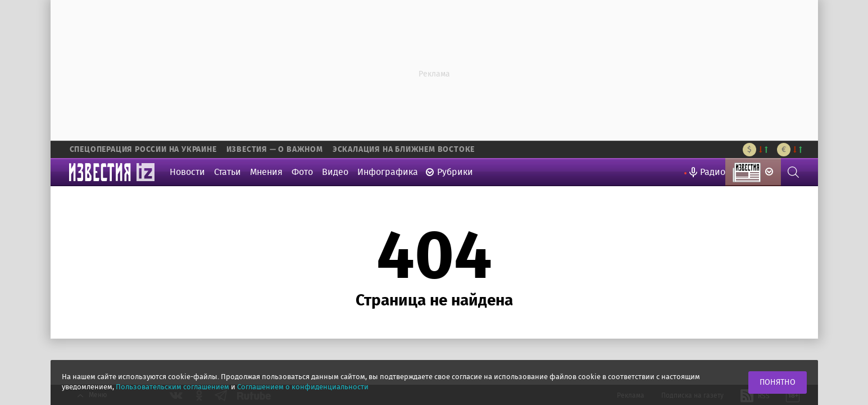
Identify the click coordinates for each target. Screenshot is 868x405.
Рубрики (455, 172)
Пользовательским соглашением (172, 387)
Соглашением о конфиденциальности (303, 387)
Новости (187, 172)
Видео (335, 172)
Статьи (228, 172)
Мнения (266, 172)
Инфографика (388, 172)
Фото (302, 172)
